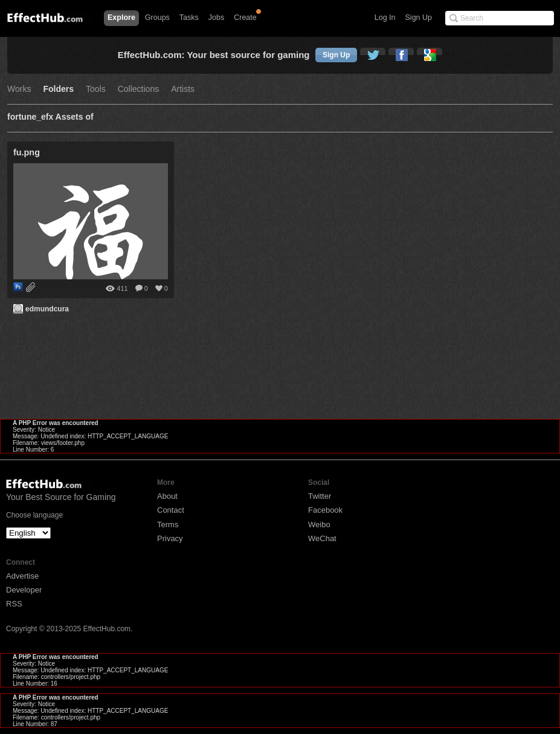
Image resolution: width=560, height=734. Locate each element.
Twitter (320, 496)
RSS (14, 604)
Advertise (22, 576)
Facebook (325, 510)
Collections (138, 89)
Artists (183, 89)
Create (245, 18)
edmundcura (47, 309)
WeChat (322, 538)
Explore (121, 18)
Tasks (189, 18)
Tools (96, 89)
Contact (171, 510)
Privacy (170, 538)
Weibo (319, 525)
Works (19, 89)
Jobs (216, 18)
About (167, 496)
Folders (58, 89)
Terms (168, 525)
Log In (385, 18)
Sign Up (419, 18)
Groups (157, 18)
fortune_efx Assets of (50, 117)
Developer (24, 590)
